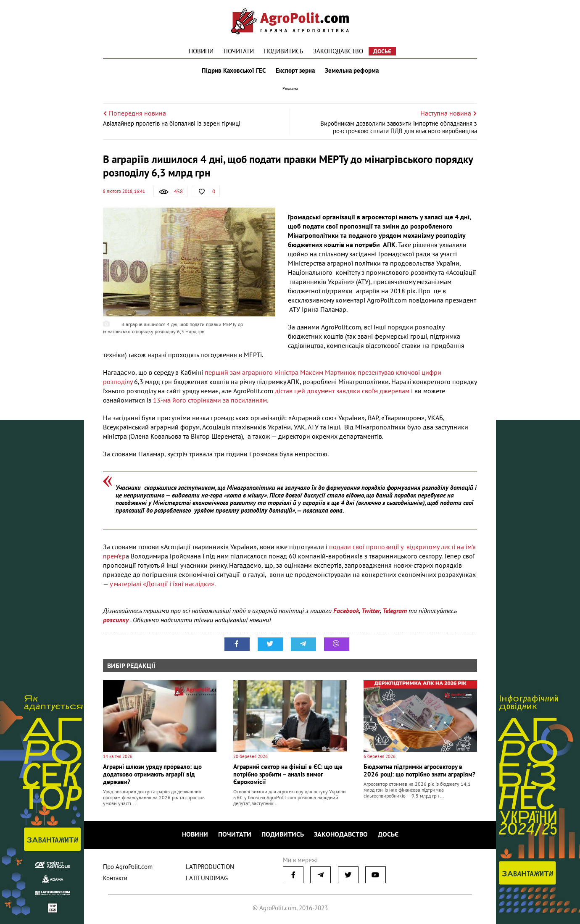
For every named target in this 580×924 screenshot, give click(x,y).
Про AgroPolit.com (128, 867)
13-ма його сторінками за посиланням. (211, 400)
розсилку (117, 620)
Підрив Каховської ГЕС (234, 71)
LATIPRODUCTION (210, 867)
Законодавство (338, 51)
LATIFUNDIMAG (207, 878)
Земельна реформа (352, 71)
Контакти (115, 878)
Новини (201, 51)
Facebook (346, 611)
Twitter (371, 611)
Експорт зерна (295, 71)
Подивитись (283, 51)
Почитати (239, 51)
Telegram (395, 611)
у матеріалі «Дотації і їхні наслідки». (163, 584)
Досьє (382, 51)
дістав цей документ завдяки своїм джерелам (342, 391)
